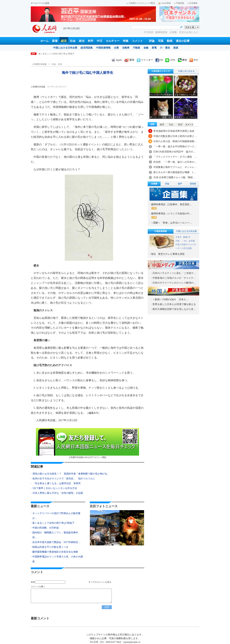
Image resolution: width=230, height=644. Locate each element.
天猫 (178, 241)
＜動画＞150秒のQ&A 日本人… (170, 299)
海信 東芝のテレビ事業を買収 (168, 254)
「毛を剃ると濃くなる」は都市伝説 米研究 (57, 483)
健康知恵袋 (162, 32)
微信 (182, 60)
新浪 (129, 60)
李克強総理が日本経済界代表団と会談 (174, 131)
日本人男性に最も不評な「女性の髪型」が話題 (58, 493)
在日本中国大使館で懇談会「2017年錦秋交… (56, 542)
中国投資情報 (103, 48)
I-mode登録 (165, 3)
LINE (170, 60)
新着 (55, 41)
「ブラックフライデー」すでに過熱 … (175, 157)
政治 (82, 41)
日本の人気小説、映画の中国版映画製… (175, 141)
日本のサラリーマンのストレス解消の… (174, 283)
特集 (126, 41)
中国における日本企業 (65, 48)
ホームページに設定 (40, 3)
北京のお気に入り (189, 32)
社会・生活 (57, 64)
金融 (146, 48)
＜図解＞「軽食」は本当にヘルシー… (171, 223)
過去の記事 (183, 41)
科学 (91, 41)
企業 (116, 48)
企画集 (174, 32)
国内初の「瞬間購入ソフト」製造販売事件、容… (56, 535)
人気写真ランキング (161, 71)
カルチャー (113, 41)
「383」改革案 (188, 241)
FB (159, 60)
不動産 (136, 48)
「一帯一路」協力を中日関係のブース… (175, 147)
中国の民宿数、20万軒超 (46, 528)
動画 (170, 41)
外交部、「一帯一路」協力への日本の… (175, 162)
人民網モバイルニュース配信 (141, 3)
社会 (73, 41)
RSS (194, 60)
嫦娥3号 (187, 237)
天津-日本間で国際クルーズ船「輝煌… (174, 177)
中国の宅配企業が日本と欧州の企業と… (175, 136)
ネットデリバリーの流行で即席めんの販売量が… (56, 516)
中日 (100, 41)
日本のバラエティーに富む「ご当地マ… (174, 273)
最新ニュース (40, 506)
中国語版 (179, 3)
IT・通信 (165, 48)
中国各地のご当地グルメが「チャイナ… (174, 278)
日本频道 (193, 3)
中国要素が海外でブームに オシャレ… (175, 167)
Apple (117, 60)
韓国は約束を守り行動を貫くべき (50, 547)
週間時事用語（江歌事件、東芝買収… (171, 206)
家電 (154, 48)
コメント (137, 41)
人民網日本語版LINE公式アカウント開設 (87, 443)
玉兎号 (178, 237)
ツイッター (145, 60)
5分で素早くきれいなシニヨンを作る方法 (55, 488)
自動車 (126, 48)
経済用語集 (87, 48)
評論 (152, 41)
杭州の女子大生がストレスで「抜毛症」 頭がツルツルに (64, 479)
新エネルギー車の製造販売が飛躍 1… (174, 172)
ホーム (45, 41)
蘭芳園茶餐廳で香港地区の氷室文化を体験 (55, 552)
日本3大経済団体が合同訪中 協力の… (174, 152)
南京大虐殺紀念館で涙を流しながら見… (174, 309)
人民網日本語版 (39, 64)
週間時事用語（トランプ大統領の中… (171, 215)
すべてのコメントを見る (100, 582)
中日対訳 (149, 32)
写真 (161, 41)
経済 (64, 41)
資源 (176, 48)
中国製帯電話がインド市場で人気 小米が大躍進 (58, 559)
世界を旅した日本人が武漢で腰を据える (174, 304)
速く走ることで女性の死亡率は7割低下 (57, 54)
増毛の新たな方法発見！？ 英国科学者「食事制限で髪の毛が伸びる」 (71, 474)
